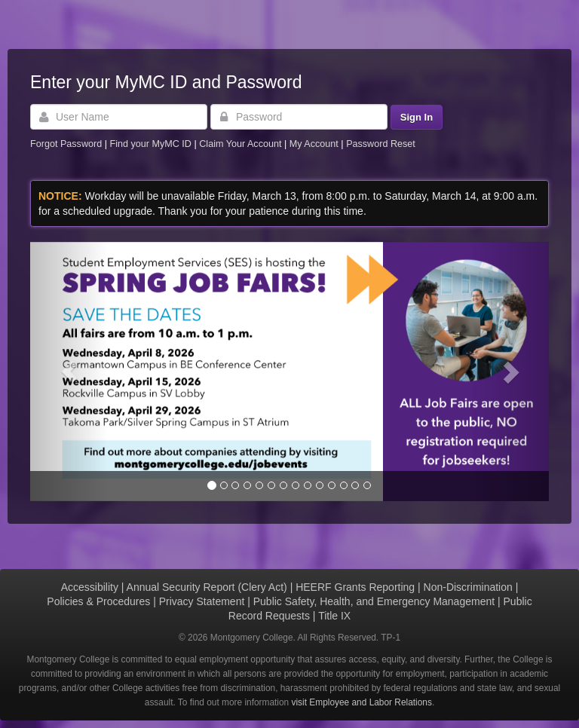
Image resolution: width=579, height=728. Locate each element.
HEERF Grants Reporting (355, 587)
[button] (69, 372)
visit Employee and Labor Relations (362, 702)
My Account (316, 144)
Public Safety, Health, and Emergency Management (374, 601)
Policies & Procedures (98, 601)
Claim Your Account (242, 144)
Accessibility (90, 587)
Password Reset (381, 144)
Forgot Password (66, 144)
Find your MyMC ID (150, 144)
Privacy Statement (202, 601)
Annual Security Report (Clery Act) (207, 587)
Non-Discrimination (468, 587)
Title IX (334, 616)
